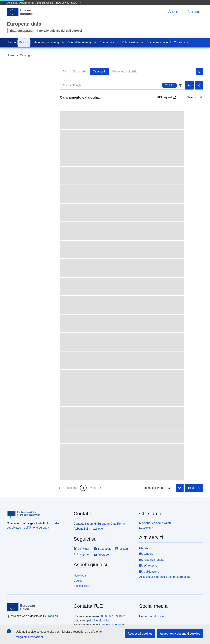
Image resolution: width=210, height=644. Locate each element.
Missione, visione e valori (155, 523)
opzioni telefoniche (97, 620)
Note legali (80, 576)
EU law (144, 548)
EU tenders (146, 554)
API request (167, 97)
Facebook (102, 549)
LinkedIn (123, 549)
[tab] (65, 72)
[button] (69, 2)
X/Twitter (81, 549)
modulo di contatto (112, 625)
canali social (157, 616)
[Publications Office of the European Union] (38, 512)
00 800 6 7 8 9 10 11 (113, 616)
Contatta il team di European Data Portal (99, 524)
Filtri (169, 84)
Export (194, 488)
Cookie (78, 581)
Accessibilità (81, 586)
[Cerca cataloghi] (122, 85)
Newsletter (146, 528)
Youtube (101, 555)
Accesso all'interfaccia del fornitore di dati (165, 577)
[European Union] (38, 607)
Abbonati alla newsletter (89, 529)
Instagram (82, 554)
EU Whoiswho (148, 566)
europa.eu (52, 616)
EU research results (152, 560)
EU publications (149, 572)
